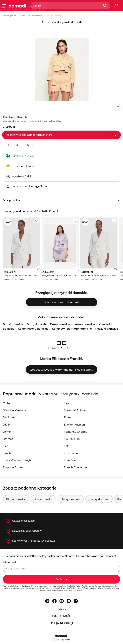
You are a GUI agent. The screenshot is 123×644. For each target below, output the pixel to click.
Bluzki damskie (13, 324)
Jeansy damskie (84, 324)
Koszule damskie (107, 329)
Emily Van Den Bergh (17, 460)
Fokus (68, 446)
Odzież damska (35, 16)
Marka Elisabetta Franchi (61, 359)
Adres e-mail (9, 562)
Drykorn (8, 432)
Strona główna (10, 16)
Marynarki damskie (54, 16)
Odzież (22, 16)
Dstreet (8, 439)
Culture (8, 403)
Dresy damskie (60, 324)
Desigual (9, 417)
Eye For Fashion (74, 424)
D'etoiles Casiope (14, 410)
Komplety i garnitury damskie (72, 329)
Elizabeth (9, 453)
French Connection (76, 467)
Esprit (68, 403)
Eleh (6, 446)
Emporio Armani (14, 467)
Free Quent (71, 460)
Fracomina (71, 453)
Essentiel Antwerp (76, 410)
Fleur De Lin (72, 439)
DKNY (7, 424)
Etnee (68, 417)
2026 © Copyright (61, 640)
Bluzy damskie (37, 324)
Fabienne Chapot (75, 432)
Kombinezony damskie (33, 329)
